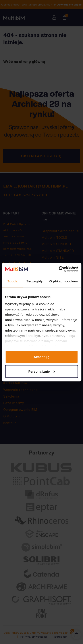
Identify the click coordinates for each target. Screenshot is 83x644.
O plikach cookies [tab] (64, 281)
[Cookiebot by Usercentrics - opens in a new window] (59, 269)
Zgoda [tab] (12, 281)
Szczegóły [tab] (34, 281)
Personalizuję (42, 371)
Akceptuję (42, 357)
